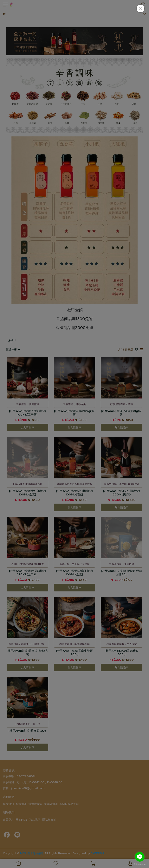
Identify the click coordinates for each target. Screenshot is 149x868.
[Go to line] (140, 857)
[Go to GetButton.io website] (140, 864)
